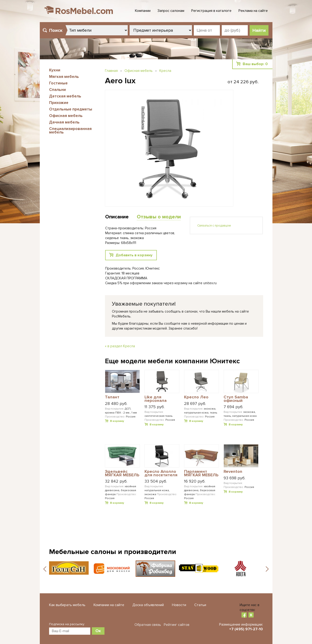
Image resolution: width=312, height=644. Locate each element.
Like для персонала (156, 399)
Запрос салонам (171, 11)
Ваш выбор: (255, 64)
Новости (179, 605)
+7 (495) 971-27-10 (246, 629)
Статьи (200, 605)
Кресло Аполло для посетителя (161, 473)
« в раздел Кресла (120, 346)
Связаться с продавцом (214, 226)
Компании (143, 11)
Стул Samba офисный (236, 399)
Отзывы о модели (159, 217)
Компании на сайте (109, 605)
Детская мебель (65, 96)
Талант (112, 397)
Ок (98, 631)
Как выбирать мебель (67, 605)
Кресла (165, 71)
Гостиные (58, 83)
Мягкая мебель (64, 77)
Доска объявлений (148, 605)
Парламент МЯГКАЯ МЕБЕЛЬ (201, 473)
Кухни (55, 70)
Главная (111, 71)
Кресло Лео (196, 397)
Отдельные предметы (71, 109)
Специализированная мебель (70, 130)
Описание (117, 217)
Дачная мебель (64, 122)
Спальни (57, 90)
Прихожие (59, 103)
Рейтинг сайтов (177, 625)
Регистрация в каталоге (211, 11)
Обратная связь (148, 625)
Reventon (233, 472)
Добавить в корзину (134, 255)
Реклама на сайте (253, 11)
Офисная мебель (66, 116)
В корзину (117, 421)
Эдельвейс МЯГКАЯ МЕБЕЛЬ (122, 473)
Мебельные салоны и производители (113, 552)
